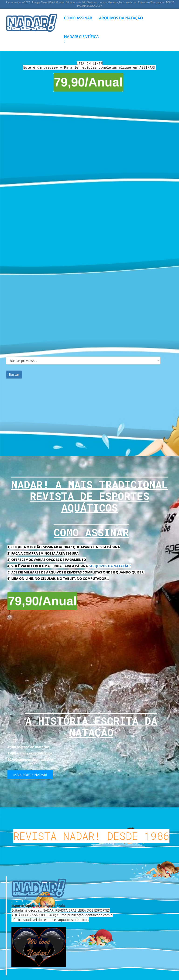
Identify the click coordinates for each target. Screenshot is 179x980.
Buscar (14, 374)
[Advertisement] (89, 417)
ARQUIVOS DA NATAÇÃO (121, 18)
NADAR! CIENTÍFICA (81, 39)
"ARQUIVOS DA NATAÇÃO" (110, 566)
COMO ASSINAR (78, 18)
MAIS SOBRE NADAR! (30, 775)
